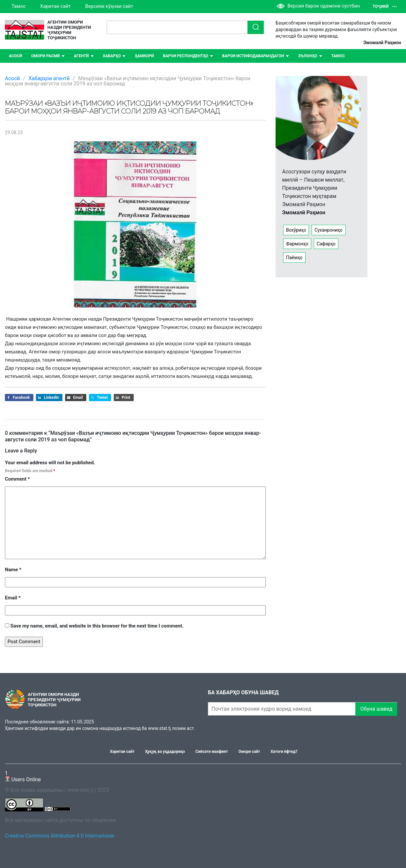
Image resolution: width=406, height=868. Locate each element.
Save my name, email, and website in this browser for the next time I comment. (97, 626)
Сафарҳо (326, 244)
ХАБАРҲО (112, 56)
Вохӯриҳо (296, 230)
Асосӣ (15, 56)
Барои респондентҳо (186, 56)
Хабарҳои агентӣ (49, 78)
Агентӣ (81, 56)
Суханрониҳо (329, 230)
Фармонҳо (297, 244)
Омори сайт (249, 752)
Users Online (23, 776)
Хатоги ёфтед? (284, 752)
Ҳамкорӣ (144, 56)
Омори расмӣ (45, 56)
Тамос (19, 6)
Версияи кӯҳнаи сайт (109, 6)
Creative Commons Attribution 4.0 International (60, 836)
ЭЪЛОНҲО (308, 56)
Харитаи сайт (56, 6)
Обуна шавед (376, 709)
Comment (17, 479)
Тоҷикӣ (385, 7)
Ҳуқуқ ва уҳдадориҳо (165, 752)
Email (13, 598)
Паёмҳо (294, 257)
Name (13, 570)
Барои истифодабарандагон (253, 56)
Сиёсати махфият (212, 752)
